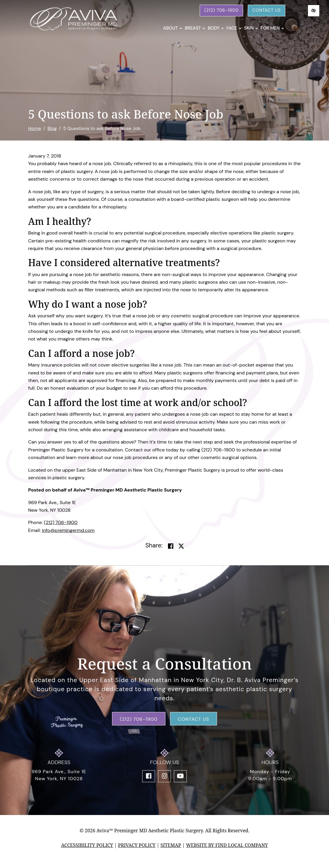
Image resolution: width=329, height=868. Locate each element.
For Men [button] (272, 28)
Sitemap (171, 845)
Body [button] (216, 28)
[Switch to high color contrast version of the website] (314, 11)
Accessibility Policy (87, 845)
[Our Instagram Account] (164, 776)
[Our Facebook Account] (149, 776)
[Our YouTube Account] (180, 776)
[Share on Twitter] (181, 546)
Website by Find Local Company (227, 845)
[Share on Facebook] (171, 546)
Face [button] (234, 28)
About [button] (173, 28)
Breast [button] (195, 28)
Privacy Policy (137, 845)
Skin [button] (251, 28)
